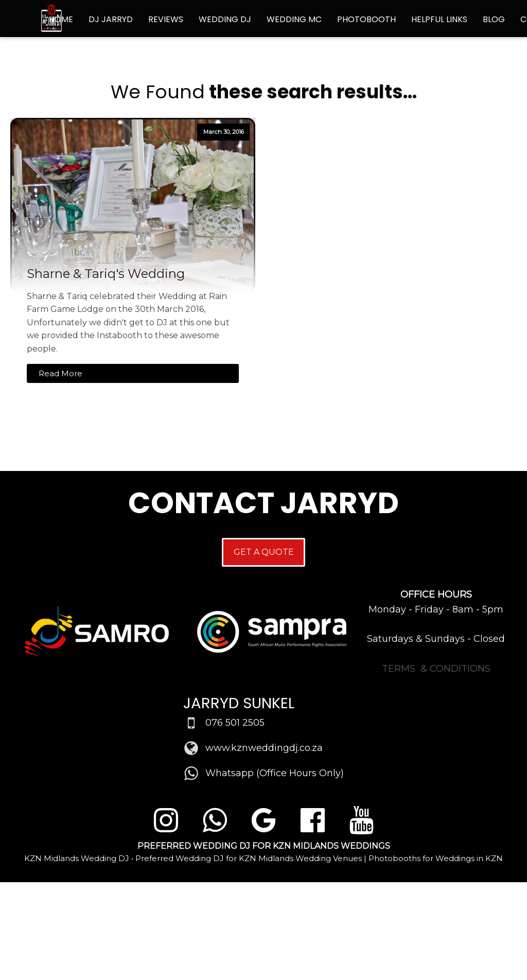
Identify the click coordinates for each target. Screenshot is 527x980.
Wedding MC (294, 19)
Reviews (166, 19)
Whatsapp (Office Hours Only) (275, 773)
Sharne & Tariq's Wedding (106, 274)
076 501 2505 (235, 723)
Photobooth (366, 19)
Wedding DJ (225, 19)
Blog (494, 19)
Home (61, 19)
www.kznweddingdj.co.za (264, 748)
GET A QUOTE (264, 552)
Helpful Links (439, 19)
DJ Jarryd (111, 19)
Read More (60, 373)
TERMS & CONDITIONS (436, 669)
